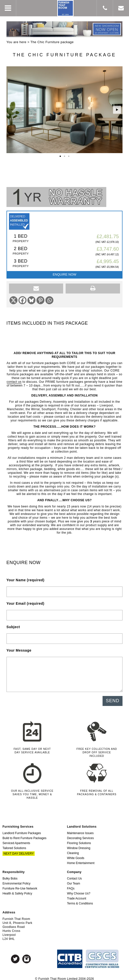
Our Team (74, 881)
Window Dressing (79, 846)
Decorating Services (80, 836)
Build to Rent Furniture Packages (24, 836)
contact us (14, 380)
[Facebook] (22, 298)
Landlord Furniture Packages (22, 831)
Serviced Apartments (16, 841)
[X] (13, 298)
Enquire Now (64, 272)
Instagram (27, 957)
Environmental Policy (16, 881)
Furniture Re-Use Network (20, 886)
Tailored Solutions (14, 846)
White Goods (76, 856)
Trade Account (77, 896)
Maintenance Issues (80, 831)
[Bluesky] (31, 298)
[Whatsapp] (49, 298)
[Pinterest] (40, 298)
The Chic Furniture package (52, 42)
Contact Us (74, 876)
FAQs (71, 886)
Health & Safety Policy (17, 891)
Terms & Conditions (80, 901)
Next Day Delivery (19, 851)
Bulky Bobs (10, 876)
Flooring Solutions (79, 841)
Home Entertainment (81, 861)
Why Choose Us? (79, 891)
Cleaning (73, 851)
